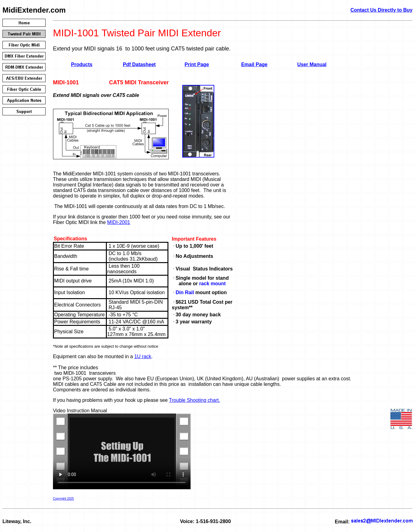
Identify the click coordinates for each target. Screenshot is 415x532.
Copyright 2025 (63, 499)
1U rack (143, 356)
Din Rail (185, 292)
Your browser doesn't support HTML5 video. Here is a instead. (122, 451)
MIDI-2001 (119, 222)
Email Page (254, 64)
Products (82, 64)
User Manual (312, 64)
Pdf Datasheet (139, 64)
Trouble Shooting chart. (195, 400)
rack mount (212, 284)
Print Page (197, 64)
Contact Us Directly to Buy (381, 10)
